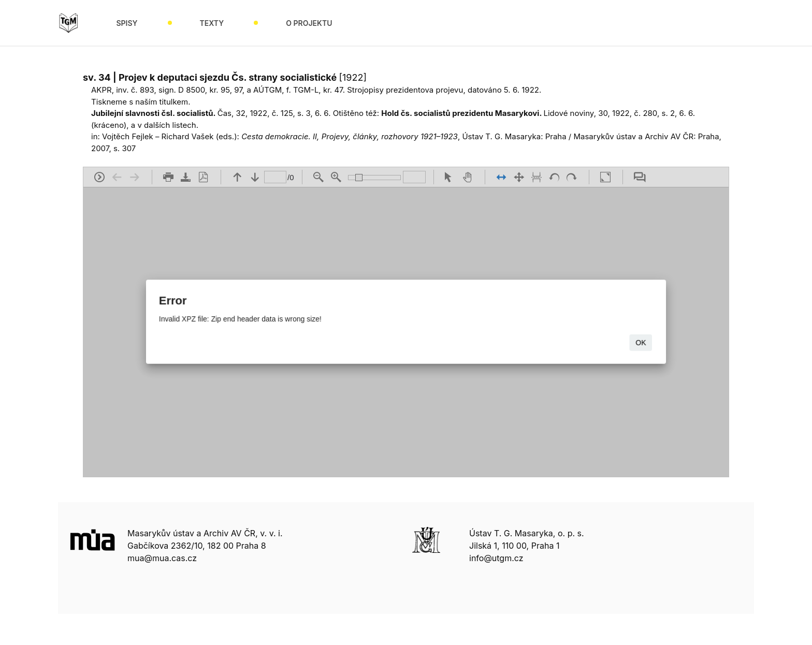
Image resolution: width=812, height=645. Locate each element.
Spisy (127, 23)
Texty (212, 23)
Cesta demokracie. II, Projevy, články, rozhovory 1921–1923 (350, 136)
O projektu (309, 23)
